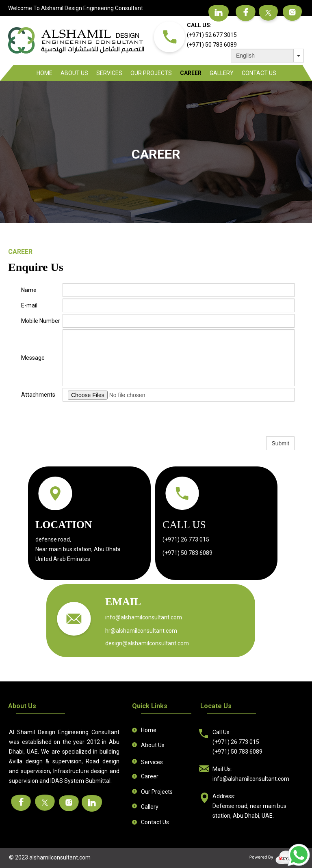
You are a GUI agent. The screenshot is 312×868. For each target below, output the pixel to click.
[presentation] (124, 419)
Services (109, 73)
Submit (280, 443)
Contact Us (259, 73)
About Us (74, 73)
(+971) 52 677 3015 (212, 35)
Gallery (222, 73)
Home (44, 73)
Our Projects (151, 73)
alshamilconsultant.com (60, 857)
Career (191, 73)
